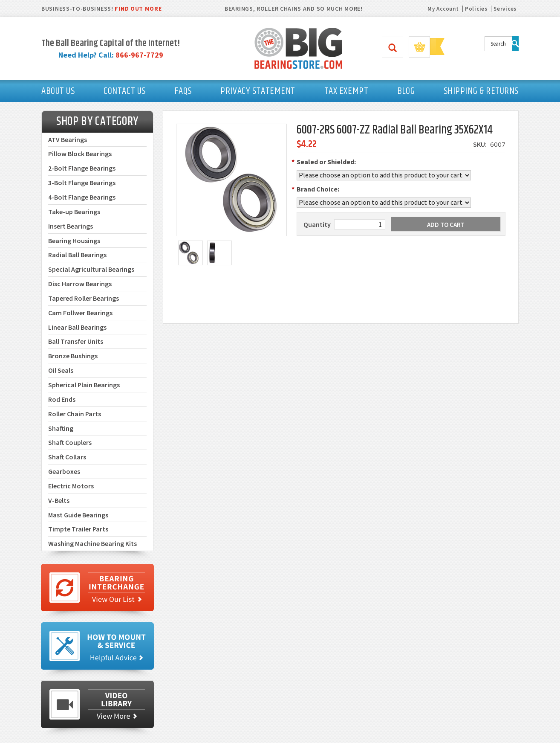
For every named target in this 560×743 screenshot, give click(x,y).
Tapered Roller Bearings (84, 298)
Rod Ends (62, 399)
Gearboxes (64, 471)
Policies (476, 9)
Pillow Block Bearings (80, 154)
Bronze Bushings (73, 356)
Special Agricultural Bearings (91, 269)
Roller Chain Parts (75, 414)
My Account (443, 9)
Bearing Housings (74, 241)
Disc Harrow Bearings (80, 284)
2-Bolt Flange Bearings (82, 168)
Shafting (61, 428)
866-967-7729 (139, 55)
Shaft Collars (67, 457)
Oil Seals (61, 370)
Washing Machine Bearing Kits (92, 543)
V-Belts (59, 500)
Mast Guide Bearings (78, 515)
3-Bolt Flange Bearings (82, 183)
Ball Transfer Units (76, 341)
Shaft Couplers (70, 442)
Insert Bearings (71, 226)
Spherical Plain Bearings (84, 385)
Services (505, 9)
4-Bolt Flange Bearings (82, 197)
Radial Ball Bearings (77, 255)
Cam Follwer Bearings (80, 313)
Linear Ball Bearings (77, 327)
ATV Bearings (68, 139)
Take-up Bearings (74, 212)
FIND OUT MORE (138, 9)
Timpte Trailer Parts (78, 529)
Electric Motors (71, 486)
